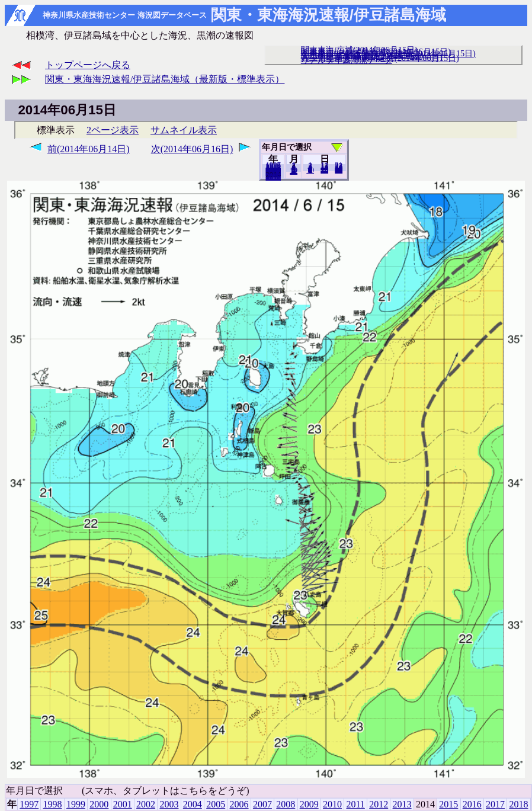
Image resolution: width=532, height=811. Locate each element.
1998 (53, 804)
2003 (169, 804)
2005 (216, 804)
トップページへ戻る (88, 65)
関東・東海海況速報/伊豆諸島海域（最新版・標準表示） (165, 79)
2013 (402, 804)
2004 (193, 804)
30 (339, 170)
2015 (448, 804)
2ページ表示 (113, 130)
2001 (123, 804)
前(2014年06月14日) (89, 149)
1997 (29, 804)
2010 (332, 804)
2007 (262, 804)
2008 (286, 804)
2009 (309, 804)
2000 (99, 804)
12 (294, 171)
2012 (379, 804)
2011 (355, 804)
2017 (495, 804)
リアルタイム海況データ (347, 60)
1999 (76, 804)
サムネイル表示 (184, 130)
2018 (273, 177)
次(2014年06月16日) (192, 149)
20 (324, 170)
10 (310, 170)
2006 (239, 804)
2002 (146, 804)
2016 (472, 804)
